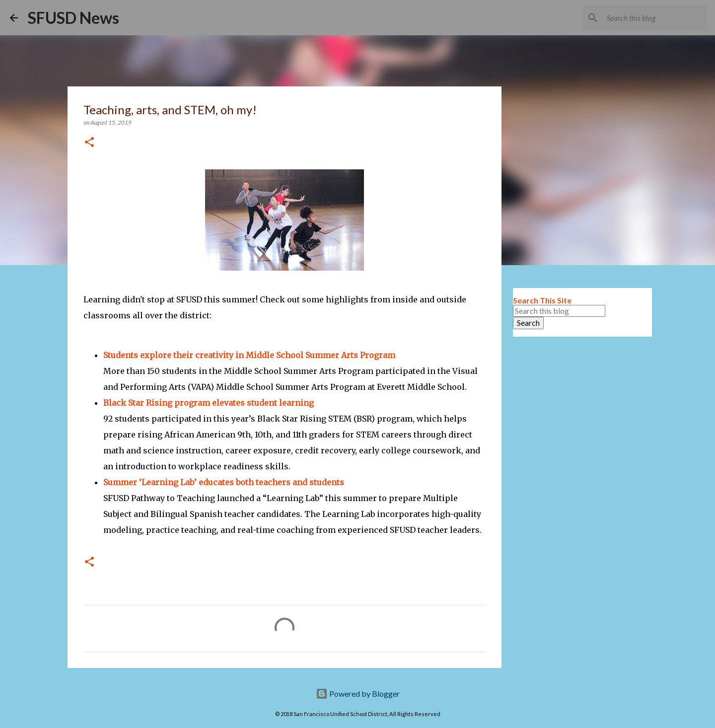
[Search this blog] (655, 18)
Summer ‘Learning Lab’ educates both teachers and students (224, 482)
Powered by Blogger (358, 693)
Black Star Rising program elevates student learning (209, 403)
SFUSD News (73, 18)
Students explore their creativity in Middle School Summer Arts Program (249, 355)
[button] (89, 143)
